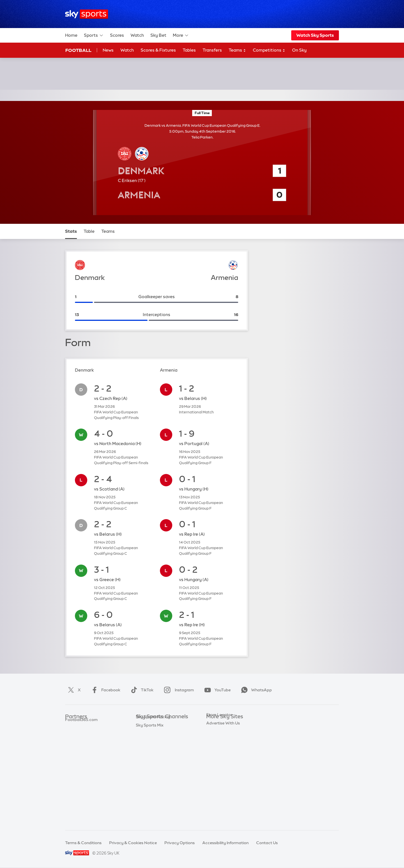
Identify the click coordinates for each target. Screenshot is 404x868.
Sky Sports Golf (151, 759)
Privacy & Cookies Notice (133, 843)
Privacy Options (180, 843)
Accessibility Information (225, 843)
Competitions (269, 50)
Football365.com (81, 750)
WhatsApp (255, 690)
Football (78, 50)
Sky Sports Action (153, 784)
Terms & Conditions (83, 843)
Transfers (212, 50)
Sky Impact (217, 775)
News (108, 50)
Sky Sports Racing (153, 809)
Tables (189, 50)
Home (71, 35)
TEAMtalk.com (79, 742)
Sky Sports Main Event (157, 725)
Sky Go (213, 742)
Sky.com (214, 725)
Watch (137, 35)
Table (89, 231)
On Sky (299, 50)
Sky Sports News (152, 792)
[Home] (87, 14)
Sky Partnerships (222, 767)
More (181, 35)
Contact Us (267, 843)
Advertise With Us (223, 792)
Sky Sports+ (147, 800)
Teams (237, 50)
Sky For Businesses (224, 759)
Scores (117, 35)
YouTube (216, 690)
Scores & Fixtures (158, 50)
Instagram (178, 690)
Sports (94, 35)
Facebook (105, 690)
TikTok (141, 690)
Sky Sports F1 (148, 767)
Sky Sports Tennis (152, 775)
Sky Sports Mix (150, 817)
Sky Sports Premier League (161, 733)
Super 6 (72, 733)
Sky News (215, 733)
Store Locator (219, 784)
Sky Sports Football (154, 742)
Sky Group (216, 750)
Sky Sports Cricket (153, 750)
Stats (71, 231)
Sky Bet (158, 35)
